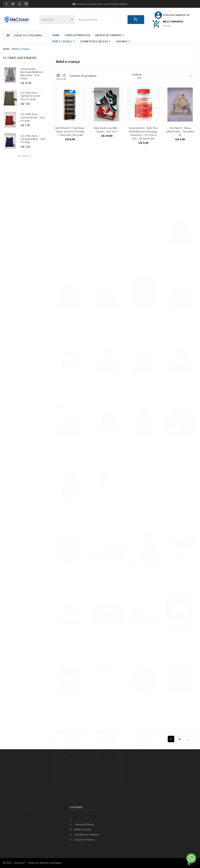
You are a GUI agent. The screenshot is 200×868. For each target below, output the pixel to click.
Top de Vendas (150, 823)
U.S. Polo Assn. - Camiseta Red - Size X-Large (33, 117)
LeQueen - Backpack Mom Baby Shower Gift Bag (143, 704)
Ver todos (25, 156)
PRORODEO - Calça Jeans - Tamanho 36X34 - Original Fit (70, 511)
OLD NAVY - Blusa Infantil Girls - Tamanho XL (180, 131)
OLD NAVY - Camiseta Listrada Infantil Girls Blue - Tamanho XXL (70, 383)
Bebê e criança (83, 829)
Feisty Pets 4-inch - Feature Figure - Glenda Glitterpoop (143, 768)
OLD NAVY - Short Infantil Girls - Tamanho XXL (107, 383)
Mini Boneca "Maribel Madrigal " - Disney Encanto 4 (70, 704)
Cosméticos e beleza (87, 835)
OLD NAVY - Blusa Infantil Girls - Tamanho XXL (70, 319)
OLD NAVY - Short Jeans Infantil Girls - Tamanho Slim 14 (143, 383)
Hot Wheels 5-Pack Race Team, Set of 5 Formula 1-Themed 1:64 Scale (70, 131)
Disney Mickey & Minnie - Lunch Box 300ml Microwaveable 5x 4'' (107, 640)
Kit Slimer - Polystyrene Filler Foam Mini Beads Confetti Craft (180, 447)
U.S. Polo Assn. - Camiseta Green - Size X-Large (31, 96)
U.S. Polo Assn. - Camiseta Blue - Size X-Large (33, 139)
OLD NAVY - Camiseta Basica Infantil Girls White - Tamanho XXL (143, 319)
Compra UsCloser (84, 824)
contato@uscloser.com (24, 837)
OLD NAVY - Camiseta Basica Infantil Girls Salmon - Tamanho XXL (107, 319)
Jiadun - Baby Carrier (143, 572)
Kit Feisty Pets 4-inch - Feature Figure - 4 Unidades (180, 704)
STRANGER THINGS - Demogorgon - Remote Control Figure (107, 511)
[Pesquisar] (101, 20)
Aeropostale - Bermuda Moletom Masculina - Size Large (32, 74)
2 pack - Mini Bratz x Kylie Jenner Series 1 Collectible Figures (143, 640)
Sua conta (77, 801)
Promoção (147, 813)
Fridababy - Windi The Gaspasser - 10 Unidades (180, 511)
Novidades (148, 818)
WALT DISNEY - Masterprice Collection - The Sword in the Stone (70, 575)
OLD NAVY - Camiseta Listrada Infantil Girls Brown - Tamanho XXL (180, 319)
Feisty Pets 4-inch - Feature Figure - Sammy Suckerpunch (70, 768)
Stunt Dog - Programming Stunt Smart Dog (107, 704)
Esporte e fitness (85, 840)
